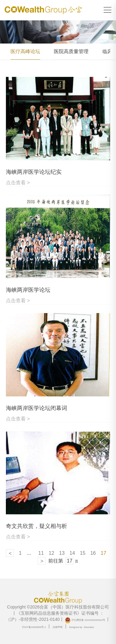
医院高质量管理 (71, 51)
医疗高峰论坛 (25, 51)
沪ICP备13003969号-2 (34, 627)
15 (83, 553)
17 (104, 553)
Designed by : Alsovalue (82, 627)
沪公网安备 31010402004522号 (85, 620)
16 (93, 553)
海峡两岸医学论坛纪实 (34, 172)
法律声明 (58, 627)
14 (72, 553)
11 (41, 553)
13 (62, 553)
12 (51, 553)
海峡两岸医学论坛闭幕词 (37, 408)
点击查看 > (18, 183)
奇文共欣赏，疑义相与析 (37, 526)
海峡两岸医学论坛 (28, 290)
